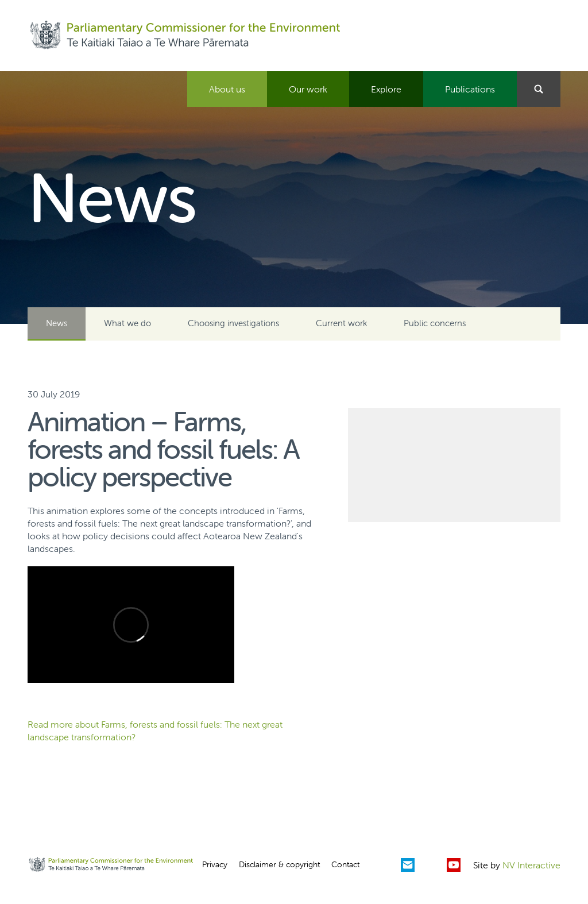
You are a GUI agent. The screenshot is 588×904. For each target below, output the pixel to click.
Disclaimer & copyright (279, 864)
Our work (308, 89)
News (57, 323)
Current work (341, 323)
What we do (127, 323)
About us (227, 89)
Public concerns (435, 323)
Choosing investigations (233, 323)
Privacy (215, 864)
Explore (386, 89)
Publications (470, 89)
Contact (345, 864)
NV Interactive (531, 865)
